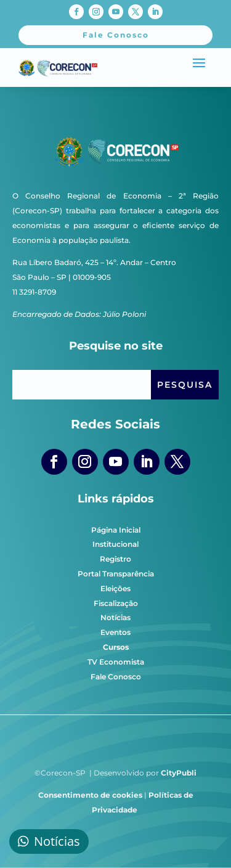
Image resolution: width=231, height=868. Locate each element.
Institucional (115, 544)
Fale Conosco (116, 677)
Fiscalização (116, 603)
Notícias (115, 617)
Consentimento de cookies (90, 795)
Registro (115, 559)
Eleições (115, 588)
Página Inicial (116, 530)
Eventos (115, 632)
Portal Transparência (116, 574)
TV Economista (116, 662)
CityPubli (179, 773)
